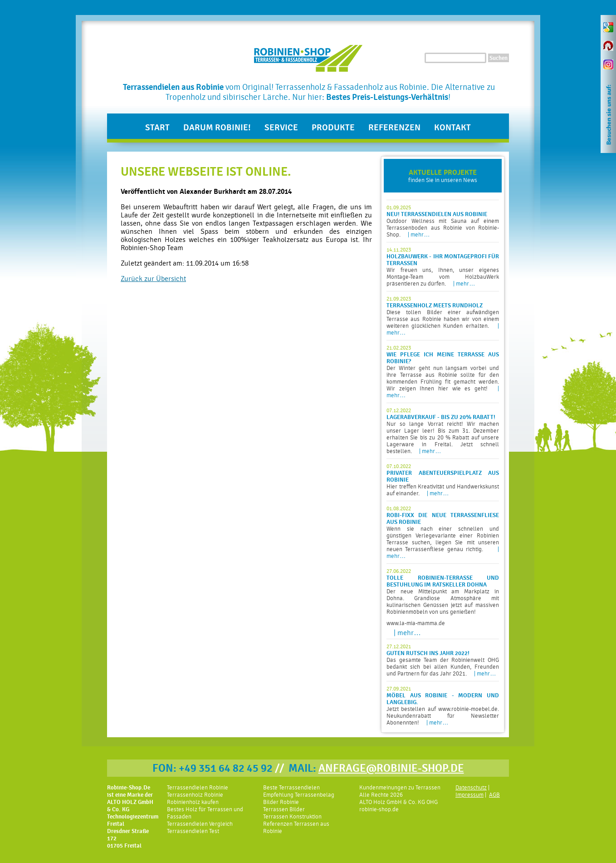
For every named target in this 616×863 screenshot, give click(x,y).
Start (157, 128)
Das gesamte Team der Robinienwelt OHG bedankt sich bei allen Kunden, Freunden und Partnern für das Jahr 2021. (443, 660)
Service (281, 128)
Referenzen (394, 128)
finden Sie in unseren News (443, 176)
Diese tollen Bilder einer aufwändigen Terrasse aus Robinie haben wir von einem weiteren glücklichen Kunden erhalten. (443, 316)
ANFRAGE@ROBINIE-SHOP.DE (391, 768)
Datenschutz (471, 787)
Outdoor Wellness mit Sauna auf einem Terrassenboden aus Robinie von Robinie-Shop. (443, 221)
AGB (494, 795)
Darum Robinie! (217, 128)
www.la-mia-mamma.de (416, 623)
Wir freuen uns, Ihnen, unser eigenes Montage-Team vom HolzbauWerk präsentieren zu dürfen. (443, 267)
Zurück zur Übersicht (153, 279)
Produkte (333, 128)
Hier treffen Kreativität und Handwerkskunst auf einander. (443, 480)
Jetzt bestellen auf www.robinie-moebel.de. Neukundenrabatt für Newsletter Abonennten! (443, 706)
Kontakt (452, 128)
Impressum (469, 795)
